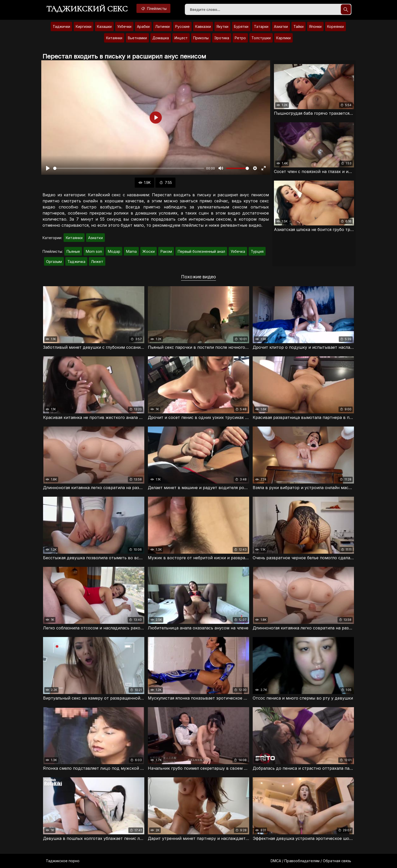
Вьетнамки (137, 38)
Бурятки (241, 26)
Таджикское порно (63, 861)
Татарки (261, 26)
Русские (182, 26)
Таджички (61, 26)
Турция (257, 251)
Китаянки (114, 38)
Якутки (222, 26)
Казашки (104, 26)
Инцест (181, 38)
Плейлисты (153, 8)
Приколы (201, 38)
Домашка (161, 38)
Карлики (283, 38)
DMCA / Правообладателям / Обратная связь (311, 861)
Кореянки (335, 26)
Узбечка (238, 251)
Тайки (299, 26)
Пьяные (73, 251)
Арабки (143, 26)
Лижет (97, 262)
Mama (131, 251)
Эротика (222, 38)
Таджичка (76, 262)
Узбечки (124, 26)
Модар (114, 251)
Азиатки (281, 26)
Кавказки (203, 26)
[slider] (129, 168)
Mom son (94, 251)
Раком (166, 251)
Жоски (148, 251)
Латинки (162, 26)
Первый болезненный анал (201, 251)
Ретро (240, 38)
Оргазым (54, 262)
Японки (315, 26)
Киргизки (84, 26)
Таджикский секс (87, 9)
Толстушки (261, 38)
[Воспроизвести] (48, 168)
